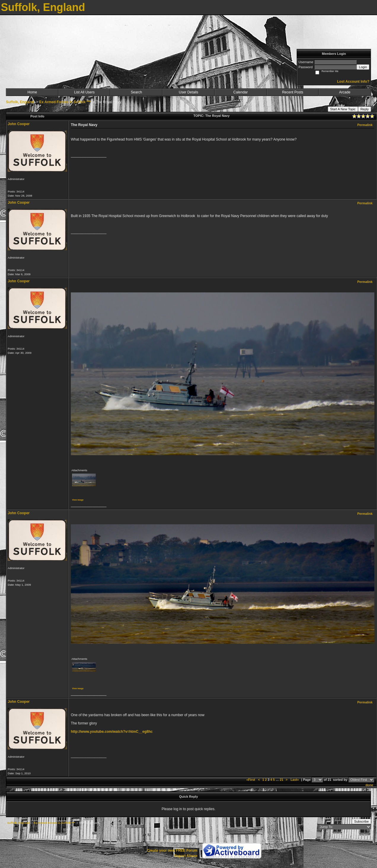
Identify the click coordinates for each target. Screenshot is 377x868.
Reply (365, 109)
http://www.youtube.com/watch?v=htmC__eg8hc (112, 732)
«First (251, 780)
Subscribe (361, 821)
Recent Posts (293, 92)
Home (32, 92)
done (369, 785)
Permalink (365, 125)
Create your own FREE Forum (172, 851)
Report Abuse (186, 856)
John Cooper (19, 124)
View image (78, 500)
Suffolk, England (20, 102)
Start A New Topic (343, 109)
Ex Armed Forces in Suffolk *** (65, 102)
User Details (188, 92)
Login (363, 67)
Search (136, 92)
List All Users (84, 92)
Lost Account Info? (353, 82)
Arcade (345, 92)
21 (282, 780)
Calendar (241, 92)
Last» (295, 780)
